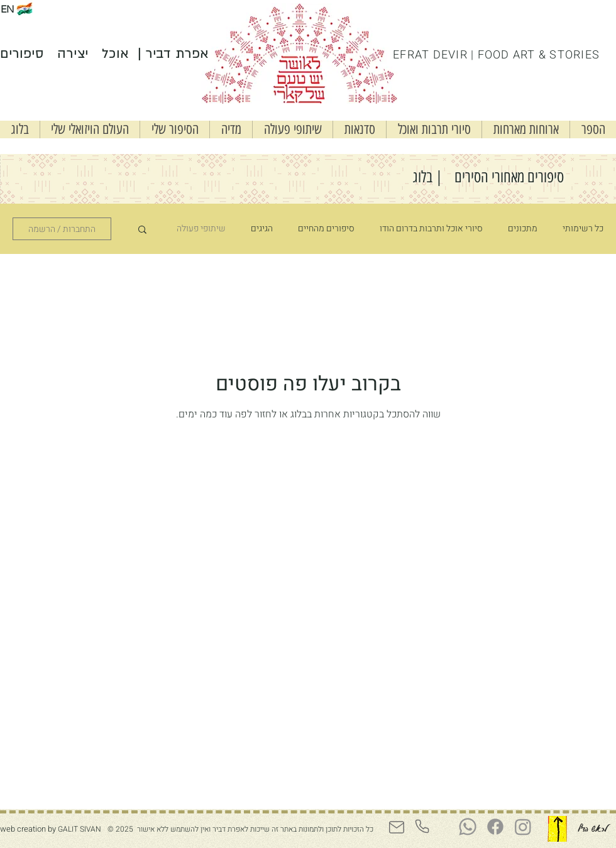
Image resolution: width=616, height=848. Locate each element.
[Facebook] (495, 827)
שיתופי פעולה (201, 229)
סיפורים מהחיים (326, 229)
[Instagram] (523, 827)
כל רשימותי (583, 229)
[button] (359, 129)
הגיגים (262, 229)
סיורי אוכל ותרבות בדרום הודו (431, 229)
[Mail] (397, 827)
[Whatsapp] (468, 827)
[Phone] (422, 827)
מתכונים (523, 229)
